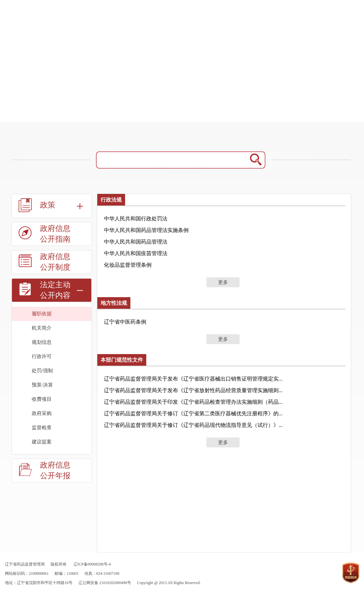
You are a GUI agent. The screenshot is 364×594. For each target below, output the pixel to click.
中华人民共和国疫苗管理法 (136, 253)
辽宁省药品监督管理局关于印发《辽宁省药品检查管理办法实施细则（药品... (193, 402)
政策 (48, 205)
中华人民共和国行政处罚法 (136, 219)
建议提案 (42, 442)
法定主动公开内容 (55, 290)
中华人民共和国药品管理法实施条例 (146, 230)
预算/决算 (42, 385)
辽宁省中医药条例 (125, 322)
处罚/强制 (42, 371)
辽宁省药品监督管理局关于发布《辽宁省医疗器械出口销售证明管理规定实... (193, 379)
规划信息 (42, 342)
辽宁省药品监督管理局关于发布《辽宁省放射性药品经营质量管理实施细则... (193, 390)
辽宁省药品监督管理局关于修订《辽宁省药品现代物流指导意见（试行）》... (193, 425)
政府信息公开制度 (55, 262)
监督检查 (42, 428)
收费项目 (42, 399)
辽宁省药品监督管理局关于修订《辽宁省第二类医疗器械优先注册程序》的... (193, 413)
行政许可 (42, 356)
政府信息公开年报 (55, 470)
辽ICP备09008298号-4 (92, 564)
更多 (223, 282)
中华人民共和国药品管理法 (136, 242)
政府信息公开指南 (55, 234)
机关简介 (42, 328)
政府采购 (42, 413)
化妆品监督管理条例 (128, 265)
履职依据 (42, 314)
